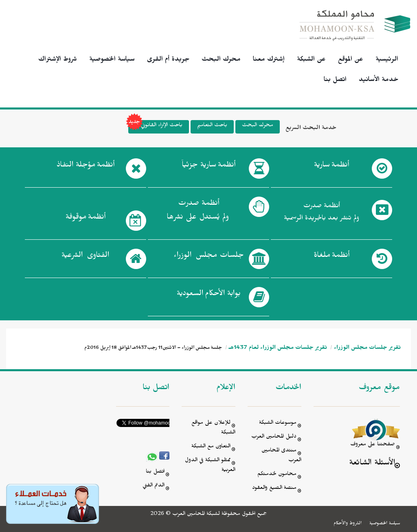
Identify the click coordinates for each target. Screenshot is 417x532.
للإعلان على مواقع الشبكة (213, 428)
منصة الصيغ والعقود (274, 489)
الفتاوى (85, 257)
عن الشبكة (311, 60)
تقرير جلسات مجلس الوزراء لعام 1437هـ (278, 349)
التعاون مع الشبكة (211, 447)
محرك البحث (221, 60)
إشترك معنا (269, 60)
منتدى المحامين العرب (281, 456)
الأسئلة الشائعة (372, 464)
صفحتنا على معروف (373, 445)
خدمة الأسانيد (379, 81)
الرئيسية (387, 60)
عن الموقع (351, 60)
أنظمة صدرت (198, 212)
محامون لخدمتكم (277, 475)
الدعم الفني (154, 486)
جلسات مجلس (209, 257)
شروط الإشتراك (58, 60)
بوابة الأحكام (209, 295)
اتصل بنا (335, 81)
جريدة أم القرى (168, 60)
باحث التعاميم (212, 126)
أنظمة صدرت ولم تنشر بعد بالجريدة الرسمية (322, 213)
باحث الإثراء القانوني (155, 127)
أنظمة (331, 166)
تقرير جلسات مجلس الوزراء (367, 349)
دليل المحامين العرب (274, 437)
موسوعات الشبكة (278, 424)
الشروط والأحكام (348, 524)
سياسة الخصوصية (112, 60)
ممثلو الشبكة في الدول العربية (210, 466)
